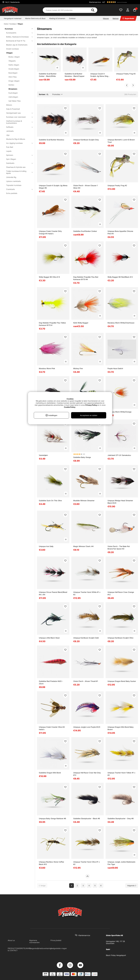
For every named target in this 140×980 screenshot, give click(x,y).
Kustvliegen (13, 93)
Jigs (8, 135)
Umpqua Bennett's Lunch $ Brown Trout (121, 141)
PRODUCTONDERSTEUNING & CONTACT (19, 949)
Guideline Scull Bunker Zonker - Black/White (48, 75)
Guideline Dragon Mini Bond (50, 773)
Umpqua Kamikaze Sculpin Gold (86, 638)
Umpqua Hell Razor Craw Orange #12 (121, 593)
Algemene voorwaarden (34, 941)
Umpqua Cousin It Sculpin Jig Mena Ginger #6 (100, 75)
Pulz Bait (10, 147)
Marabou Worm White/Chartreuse (121, 323)
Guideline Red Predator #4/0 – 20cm (51, 682)
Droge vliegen (14, 81)
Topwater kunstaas (14, 185)
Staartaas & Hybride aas (16, 167)
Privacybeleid (56, 940)
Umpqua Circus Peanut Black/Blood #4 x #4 (53, 593)
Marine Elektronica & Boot (35, 18)
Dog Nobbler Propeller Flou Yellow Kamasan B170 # (52, 324)
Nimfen (11, 85)
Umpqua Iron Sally (46, 546)
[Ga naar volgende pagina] (132, 886)
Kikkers (9, 105)
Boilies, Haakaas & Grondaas (18, 37)
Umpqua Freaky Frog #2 (126, 74)
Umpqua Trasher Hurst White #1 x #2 (87, 593)
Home (6, 24)
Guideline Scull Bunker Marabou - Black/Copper (75, 75)
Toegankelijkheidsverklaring (40, 948)
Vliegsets (12, 61)
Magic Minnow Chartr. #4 (83, 546)
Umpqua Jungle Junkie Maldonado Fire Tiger (121, 863)
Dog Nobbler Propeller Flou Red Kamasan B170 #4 (86, 278)
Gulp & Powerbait (13, 109)
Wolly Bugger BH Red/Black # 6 (120, 277)
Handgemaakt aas (18, 113)
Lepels (9, 151)
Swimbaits (18, 163)
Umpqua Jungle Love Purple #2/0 (87, 727)
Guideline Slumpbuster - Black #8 (87, 818)
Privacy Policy (91, 405)
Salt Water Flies (15, 101)
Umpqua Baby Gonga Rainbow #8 (52, 818)
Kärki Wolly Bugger (81, 323)
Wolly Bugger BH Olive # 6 (49, 277)
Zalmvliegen (13, 97)
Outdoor (72, 18)
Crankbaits (18, 189)
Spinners (18, 155)
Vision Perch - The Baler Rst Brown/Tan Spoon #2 (119, 548)
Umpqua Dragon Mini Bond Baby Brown (121, 728)
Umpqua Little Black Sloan (49, 638)
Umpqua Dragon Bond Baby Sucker (122, 681)
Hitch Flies (13, 77)
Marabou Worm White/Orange (119, 412)
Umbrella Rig (11, 177)
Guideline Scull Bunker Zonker (85, 231)
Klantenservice (95, 2)
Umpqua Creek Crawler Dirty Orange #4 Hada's (50, 232)
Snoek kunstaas (12, 49)
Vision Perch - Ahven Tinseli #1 (86, 681)
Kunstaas (13, 24)
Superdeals (128, 18)
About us (11, 940)
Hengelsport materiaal (13, 18)
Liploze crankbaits (13, 181)
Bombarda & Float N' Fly (18, 41)
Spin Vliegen (11, 159)
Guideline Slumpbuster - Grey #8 (121, 818)
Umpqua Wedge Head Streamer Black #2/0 (120, 502)
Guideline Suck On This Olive (50, 501)
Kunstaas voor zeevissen (18, 117)
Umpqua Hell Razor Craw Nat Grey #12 (87, 774)
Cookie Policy (70, 407)
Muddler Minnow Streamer (84, 501)
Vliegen (20, 24)
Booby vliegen (14, 57)
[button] (120, 2)
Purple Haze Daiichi (115, 368)
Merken (116, 18)
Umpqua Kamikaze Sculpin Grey (86, 140)
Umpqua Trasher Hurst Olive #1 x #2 (87, 863)
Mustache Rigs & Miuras (16, 139)
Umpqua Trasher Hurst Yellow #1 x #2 (121, 774)
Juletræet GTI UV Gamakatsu (119, 455)
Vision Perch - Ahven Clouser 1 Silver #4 (86, 187)
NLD (12, 2)
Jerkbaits (10, 131)
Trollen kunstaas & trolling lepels (18, 172)
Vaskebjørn (43, 455)
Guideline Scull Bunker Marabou (51, 140)
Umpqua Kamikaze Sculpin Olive (120, 638)
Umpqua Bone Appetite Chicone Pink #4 (120, 232)
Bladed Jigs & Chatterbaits (17, 45)
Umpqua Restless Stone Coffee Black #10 (51, 863)
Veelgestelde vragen (59, 948)
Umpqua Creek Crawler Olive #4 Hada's (52, 728)
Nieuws (106, 18)
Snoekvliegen (14, 69)
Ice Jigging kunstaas (18, 143)
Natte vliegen (14, 65)
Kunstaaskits (18, 33)
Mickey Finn (78, 368)
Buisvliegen (13, 73)
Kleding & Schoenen (57, 18)
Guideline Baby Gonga (82, 457)
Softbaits (18, 127)
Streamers (13, 89)
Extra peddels (12, 193)
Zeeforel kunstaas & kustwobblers (18, 122)
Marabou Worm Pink (47, 368)
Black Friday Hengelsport (116, 955)
